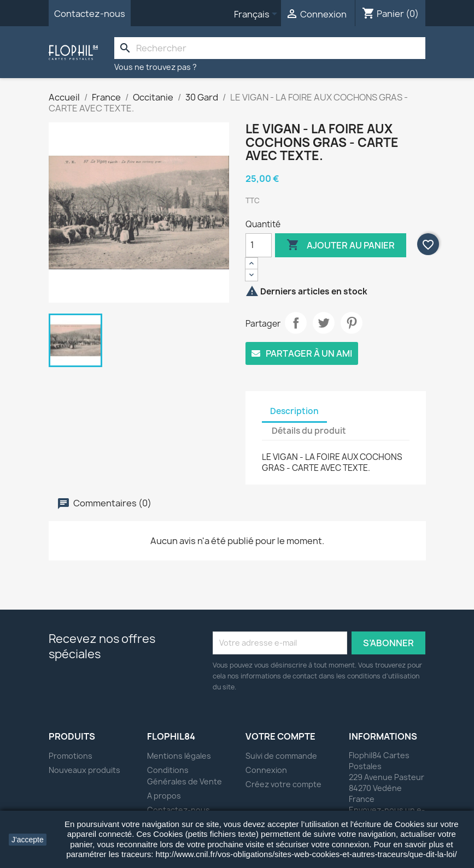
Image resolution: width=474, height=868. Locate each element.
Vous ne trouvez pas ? (156, 67)
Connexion (266, 770)
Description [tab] (294, 411)
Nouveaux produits (84, 770)
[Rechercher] (270, 48)
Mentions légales (179, 756)
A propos (164, 796)
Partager (296, 323)
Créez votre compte (283, 784)
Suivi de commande (281, 756)
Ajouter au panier (341, 245)
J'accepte (28, 840)
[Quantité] (259, 245)
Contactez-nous (90, 14)
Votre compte (280, 736)
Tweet (324, 323)
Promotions (71, 756)
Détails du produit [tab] (309, 431)
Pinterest (352, 323)
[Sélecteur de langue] (258, 15)
